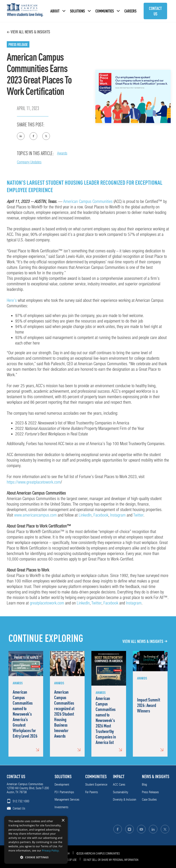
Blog (144, 785)
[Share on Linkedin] (21, 136)
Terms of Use (69, 860)
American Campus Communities (88, 201)
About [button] (55, 11)
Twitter (138, 515)
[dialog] (36, 840)
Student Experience (96, 785)
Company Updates (29, 162)
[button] (36, 857)
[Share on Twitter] (46, 136)
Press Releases (150, 792)
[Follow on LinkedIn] (153, 829)
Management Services (67, 800)
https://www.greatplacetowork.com (34, 482)
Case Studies (149, 800)
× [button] (63, 821)
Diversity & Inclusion (125, 800)
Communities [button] (105, 11)
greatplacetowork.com (47, 603)
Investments (61, 807)
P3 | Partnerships (64, 792)
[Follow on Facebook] (118, 829)
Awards (62, 153)
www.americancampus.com (35, 515)
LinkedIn (85, 515)
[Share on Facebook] (33, 136)
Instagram (118, 515)
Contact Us (155, 11)
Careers (130, 11)
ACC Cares (119, 785)
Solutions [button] (77, 11)
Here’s (12, 300)
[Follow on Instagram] (129, 829)
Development (62, 785)
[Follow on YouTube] (141, 829)
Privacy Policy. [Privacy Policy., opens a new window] (51, 851)
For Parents (92, 792)
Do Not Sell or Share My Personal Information (111, 860)
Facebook (101, 515)
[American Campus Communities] (25, 11)
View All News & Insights (30, 32)
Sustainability (121, 792)
